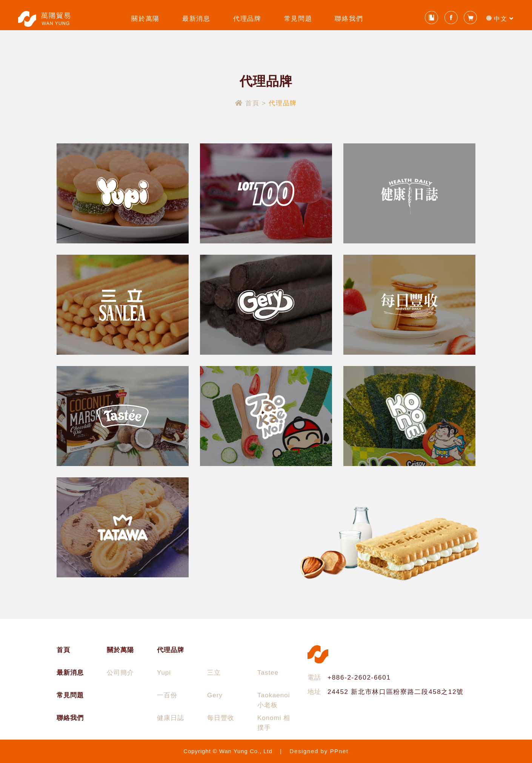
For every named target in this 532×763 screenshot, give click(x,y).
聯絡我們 (349, 19)
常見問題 (298, 19)
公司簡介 (120, 673)
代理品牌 (247, 19)
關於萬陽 (145, 19)
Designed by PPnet (319, 751)
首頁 (248, 103)
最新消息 (196, 19)
